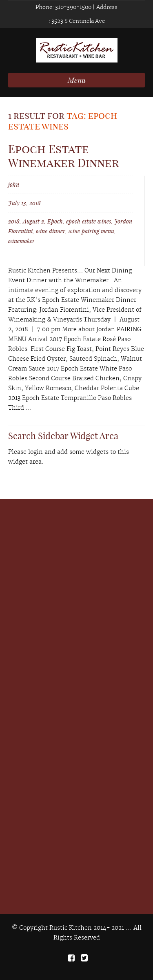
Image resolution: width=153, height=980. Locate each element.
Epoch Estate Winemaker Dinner (63, 156)
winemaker (21, 241)
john (14, 184)
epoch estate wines (89, 221)
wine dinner (51, 231)
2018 (14, 221)
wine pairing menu (91, 231)
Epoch (55, 221)
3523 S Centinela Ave (78, 21)
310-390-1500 (73, 7)
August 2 (33, 221)
